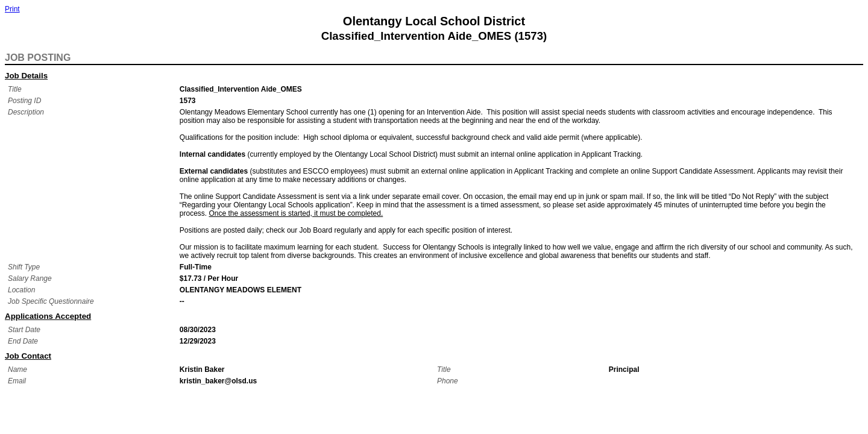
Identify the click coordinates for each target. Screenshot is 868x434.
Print (12, 9)
